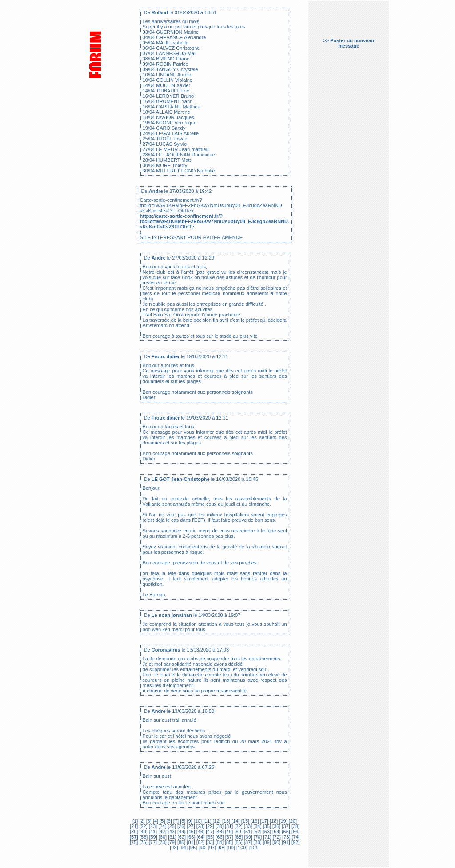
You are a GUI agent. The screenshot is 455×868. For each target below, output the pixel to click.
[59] (152, 837)
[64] (200, 837)
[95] (192, 848)
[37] (285, 826)
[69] (247, 837)
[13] (226, 821)
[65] (210, 837)
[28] (200, 826)
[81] (190, 842)
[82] (200, 842)
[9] (189, 821)
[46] (200, 832)
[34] (257, 826)
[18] (273, 821)
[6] (168, 821)
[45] (190, 832)
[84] (219, 842)
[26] (181, 826)
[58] (143, 837)
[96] (202, 848)
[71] (266, 837)
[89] (266, 842)
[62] (181, 837)
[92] (295, 842)
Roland (160, 12)
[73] (285, 837)
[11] (206, 821)
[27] (190, 826)
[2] (142, 821)
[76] (142, 842)
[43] (171, 832)
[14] (235, 821)
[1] (135, 821)
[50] (237, 832)
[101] (254, 848)
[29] (209, 826)
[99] (230, 848)
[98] (221, 848)
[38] (295, 826)
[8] (182, 821)
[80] (181, 842)
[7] (175, 821)
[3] (148, 821)
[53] (266, 832)
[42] (162, 832)
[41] (152, 832)
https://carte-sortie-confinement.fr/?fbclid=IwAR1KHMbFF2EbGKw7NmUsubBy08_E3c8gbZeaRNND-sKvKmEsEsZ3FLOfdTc (215, 221)
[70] (257, 837)
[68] (238, 837)
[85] (228, 842)
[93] (174, 848)
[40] (142, 832)
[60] (162, 837)
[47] (209, 832)
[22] (142, 826)
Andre (156, 191)
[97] (211, 848)
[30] (219, 826)
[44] (181, 832)
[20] (292, 821)
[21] (134, 826)
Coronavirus (166, 650)
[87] (247, 842)
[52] (257, 832)
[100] (241, 848)
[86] (237, 842)
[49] (228, 832)
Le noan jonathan (172, 615)
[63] (190, 837)
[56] (295, 832)
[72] (276, 837)
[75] (134, 842)
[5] (162, 821)
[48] (219, 832)
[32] (237, 826)
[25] (171, 826)
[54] (276, 832)
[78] (162, 842)
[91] (285, 842)
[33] (247, 826)
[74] (295, 837)
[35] (266, 826)
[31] (228, 826)
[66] (219, 837)
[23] (152, 826)
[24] (162, 826)
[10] (197, 821)
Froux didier (166, 356)
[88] (257, 842)
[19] (282, 821)
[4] (155, 821)
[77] (152, 842)
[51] (247, 832)
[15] (245, 821)
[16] (254, 821)
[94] (183, 848)
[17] (264, 821)
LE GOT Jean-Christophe (181, 479)
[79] (171, 842)
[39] (134, 832)
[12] (216, 821)
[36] (276, 826)
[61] (171, 837)
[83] (209, 842)
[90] (276, 842)
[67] (229, 837)
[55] (285, 832)
